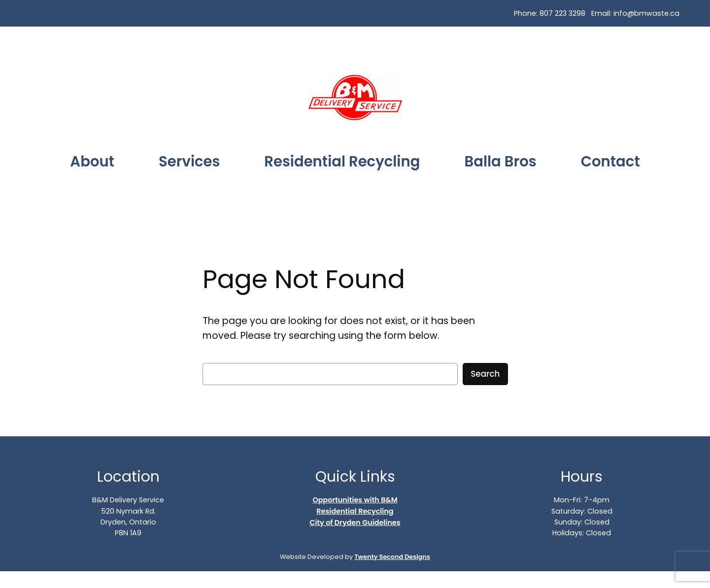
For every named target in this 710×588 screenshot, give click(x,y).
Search (485, 374)
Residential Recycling (355, 511)
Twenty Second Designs (392, 557)
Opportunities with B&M (355, 500)
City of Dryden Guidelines (355, 523)
